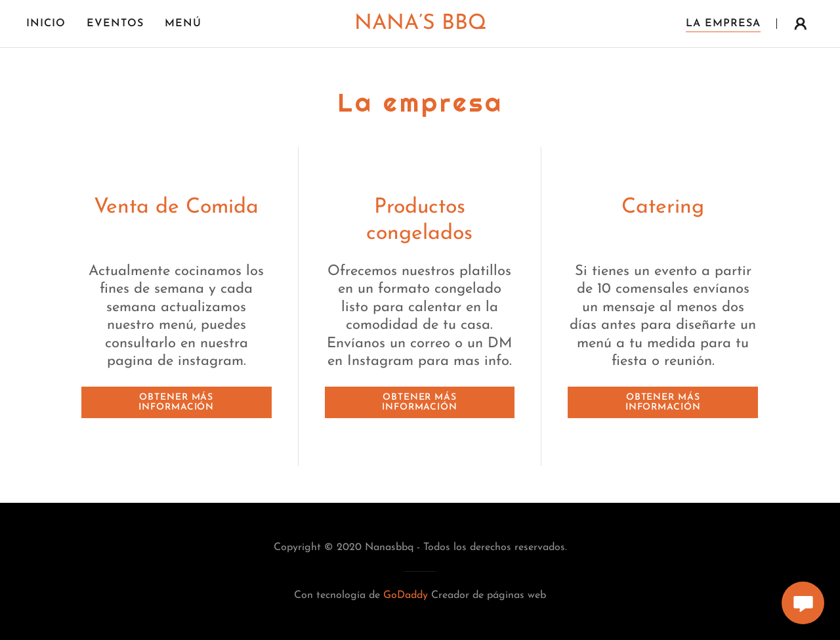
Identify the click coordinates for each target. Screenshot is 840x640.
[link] (420, 26)
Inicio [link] (46, 24)
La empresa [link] (723, 24)
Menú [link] (183, 24)
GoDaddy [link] (406, 595)
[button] (801, 24)
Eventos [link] (115, 24)
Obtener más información (176, 402)
